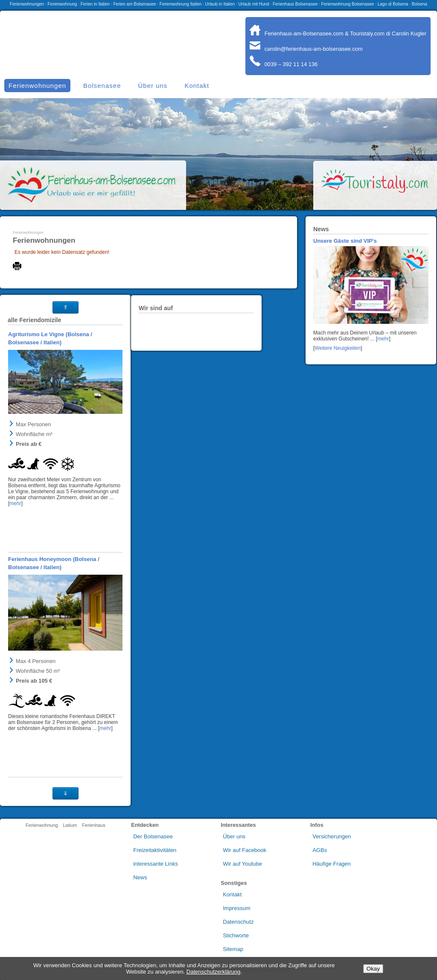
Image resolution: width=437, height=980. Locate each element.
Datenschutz (238, 922)
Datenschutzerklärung (213, 972)
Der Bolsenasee (153, 836)
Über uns (153, 86)
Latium (70, 825)
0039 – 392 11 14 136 (284, 64)
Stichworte (236, 935)
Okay (373, 969)
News (140, 877)
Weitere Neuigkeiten (338, 348)
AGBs (320, 850)
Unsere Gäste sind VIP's (345, 241)
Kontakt (197, 86)
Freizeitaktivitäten (155, 850)
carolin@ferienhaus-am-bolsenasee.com (306, 49)
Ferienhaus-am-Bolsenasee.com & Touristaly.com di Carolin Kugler (338, 33)
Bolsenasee (102, 86)
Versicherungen (332, 836)
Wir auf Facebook (245, 850)
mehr (383, 339)
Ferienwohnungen (28, 233)
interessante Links (156, 864)
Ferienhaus (94, 825)
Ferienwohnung (42, 825)
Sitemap (233, 949)
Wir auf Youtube (242, 864)
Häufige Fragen (332, 864)
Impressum (236, 908)
